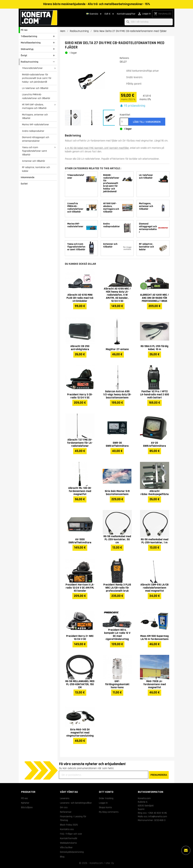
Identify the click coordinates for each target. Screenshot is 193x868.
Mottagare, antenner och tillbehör (35, 116)
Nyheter (25, 803)
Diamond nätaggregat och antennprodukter (36, 139)
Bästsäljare (27, 807)
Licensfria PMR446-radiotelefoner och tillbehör (36, 96)
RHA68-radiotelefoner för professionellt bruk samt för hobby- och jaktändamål (37, 78)
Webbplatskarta (68, 843)
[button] (133, 106)
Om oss (64, 807)
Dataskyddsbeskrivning (72, 852)
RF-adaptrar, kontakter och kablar (36, 169)
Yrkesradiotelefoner (32, 68)
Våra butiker (66, 847)
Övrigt (24, 55)
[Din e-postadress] (104, 775)
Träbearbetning (29, 36)
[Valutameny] (110, 14)
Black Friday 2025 (69, 825)
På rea (24, 30)
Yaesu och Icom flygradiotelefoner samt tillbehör (35, 151)
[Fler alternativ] (186, 850)
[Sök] (149, 22)
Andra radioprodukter (33, 131)
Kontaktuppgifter (126, 14)
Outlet (24, 184)
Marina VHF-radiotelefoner (36, 124)
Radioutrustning (30, 62)
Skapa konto (105, 807)
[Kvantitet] (124, 122)
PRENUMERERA (159, 775)
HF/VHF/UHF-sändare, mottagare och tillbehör (34, 106)
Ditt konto (106, 792)
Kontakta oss (67, 829)
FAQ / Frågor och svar (71, 834)
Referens (124, 58)
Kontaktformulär (69, 838)
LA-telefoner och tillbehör (35, 88)
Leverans (65, 798)
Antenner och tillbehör (34, 161)
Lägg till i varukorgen (147, 122)
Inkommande (28, 177)
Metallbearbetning (31, 43)
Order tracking (106, 798)
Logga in (103, 803)
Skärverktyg (27, 49)
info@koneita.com (158, 816)
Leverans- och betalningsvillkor (76, 803)
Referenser (66, 812)
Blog (62, 857)
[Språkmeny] (94, 14)
